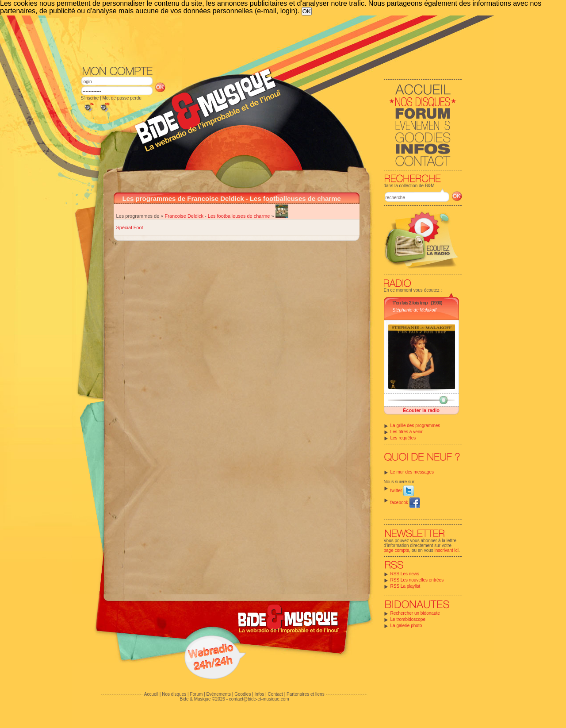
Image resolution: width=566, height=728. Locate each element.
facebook (405, 503)
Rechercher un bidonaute (415, 613)
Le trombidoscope (408, 619)
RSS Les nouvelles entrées (417, 580)
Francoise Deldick (184, 216)
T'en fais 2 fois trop (410, 303)
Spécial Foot (130, 227)
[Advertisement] (272, 40)
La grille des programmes (415, 426)
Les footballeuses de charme (239, 216)
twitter (402, 491)
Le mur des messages (412, 472)
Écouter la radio (421, 410)
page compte (397, 550)
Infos (260, 694)
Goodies (243, 694)
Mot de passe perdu (122, 98)
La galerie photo (406, 626)
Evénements (218, 694)
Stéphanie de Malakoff (415, 310)
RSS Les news (405, 574)
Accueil (151, 694)
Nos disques (174, 694)
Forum (196, 694)
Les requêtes (403, 438)
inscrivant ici (447, 550)
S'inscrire (90, 98)
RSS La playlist (405, 586)
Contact (275, 694)
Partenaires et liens (306, 694)
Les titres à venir (407, 432)
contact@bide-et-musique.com (259, 699)
